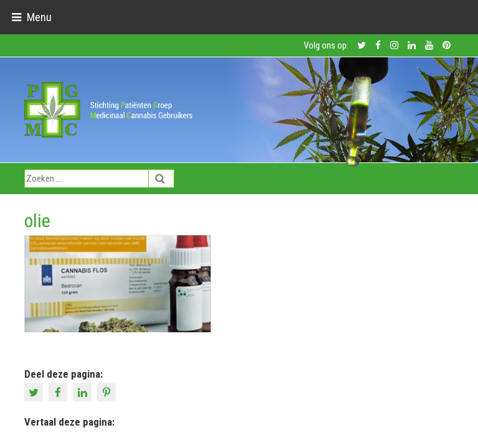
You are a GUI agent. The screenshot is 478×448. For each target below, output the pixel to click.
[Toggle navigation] (31, 17)
